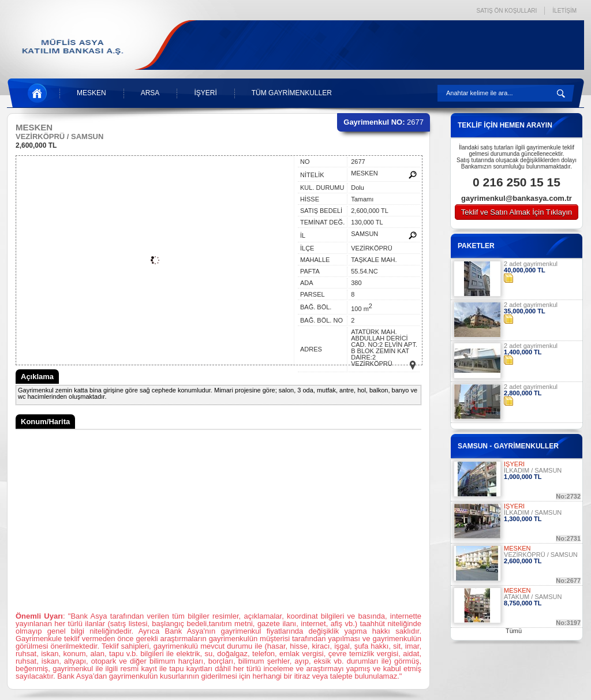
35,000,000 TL (525, 311)
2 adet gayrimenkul (531, 264)
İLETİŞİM (564, 11)
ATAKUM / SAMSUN (533, 597)
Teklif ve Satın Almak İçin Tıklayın (517, 212)
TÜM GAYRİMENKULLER (292, 93)
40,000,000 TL (525, 270)
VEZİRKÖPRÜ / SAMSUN (541, 555)
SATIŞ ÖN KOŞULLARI (506, 11)
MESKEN (91, 93)
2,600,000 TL (36, 145)
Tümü (514, 631)
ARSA (150, 93)
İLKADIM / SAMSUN (533, 470)
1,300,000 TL (523, 519)
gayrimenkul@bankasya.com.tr (517, 198)
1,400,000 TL (523, 352)
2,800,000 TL (523, 393)
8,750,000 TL (523, 603)
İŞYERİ (205, 93)
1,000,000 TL (523, 477)
